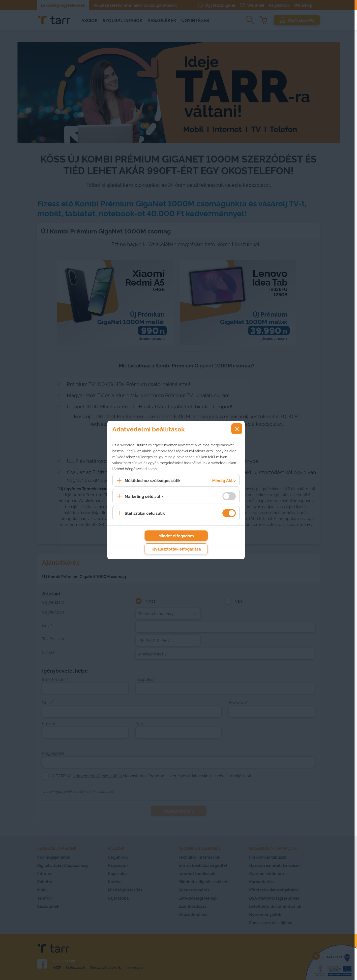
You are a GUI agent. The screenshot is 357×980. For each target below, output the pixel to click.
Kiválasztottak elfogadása (176, 549)
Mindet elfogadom (176, 536)
